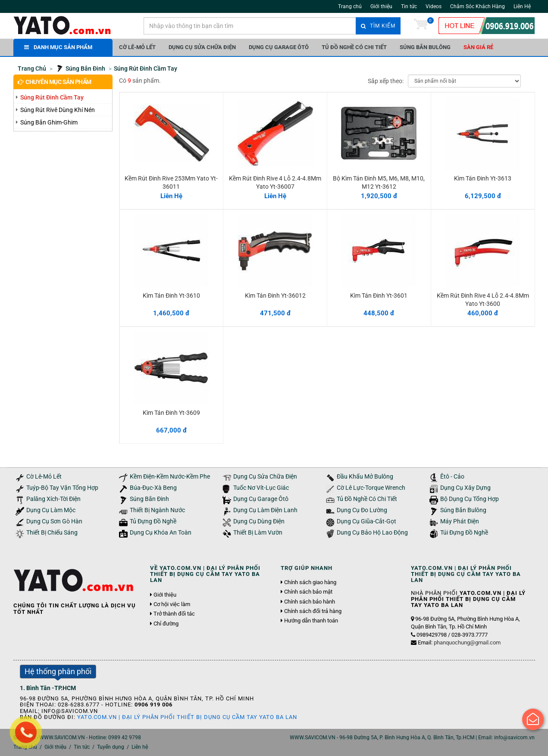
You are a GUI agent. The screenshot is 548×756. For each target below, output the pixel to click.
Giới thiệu (381, 6)
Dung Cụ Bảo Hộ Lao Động (372, 533)
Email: (459, 642)
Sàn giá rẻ (478, 47)
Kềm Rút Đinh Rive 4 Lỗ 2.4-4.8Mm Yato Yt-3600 (483, 299)
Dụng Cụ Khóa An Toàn (161, 533)
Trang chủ (350, 6)
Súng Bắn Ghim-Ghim (49, 122)
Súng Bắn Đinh (149, 499)
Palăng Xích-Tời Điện (53, 499)
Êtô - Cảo (452, 477)
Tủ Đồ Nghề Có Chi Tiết (354, 47)
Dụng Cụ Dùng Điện (259, 521)
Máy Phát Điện (460, 521)
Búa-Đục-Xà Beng (153, 488)
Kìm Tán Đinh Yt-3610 (171, 296)
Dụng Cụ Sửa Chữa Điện (202, 47)
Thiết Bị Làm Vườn (258, 533)
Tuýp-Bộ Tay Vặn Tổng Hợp (62, 488)
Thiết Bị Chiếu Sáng (52, 533)
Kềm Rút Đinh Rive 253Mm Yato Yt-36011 (171, 182)
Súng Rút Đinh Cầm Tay (52, 97)
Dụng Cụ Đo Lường (362, 510)
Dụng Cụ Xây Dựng (465, 488)
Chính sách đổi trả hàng (313, 611)
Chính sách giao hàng (310, 582)
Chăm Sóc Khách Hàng (478, 6)
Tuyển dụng (111, 747)
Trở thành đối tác (174, 614)
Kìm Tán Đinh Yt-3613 (483, 178)
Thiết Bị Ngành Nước (157, 510)
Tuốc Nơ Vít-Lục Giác (261, 488)
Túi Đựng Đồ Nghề (464, 533)
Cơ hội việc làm (172, 604)
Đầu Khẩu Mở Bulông (365, 477)
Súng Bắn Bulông (425, 47)
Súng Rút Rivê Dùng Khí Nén (58, 110)
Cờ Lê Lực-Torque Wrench (371, 488)
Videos (434, 6)
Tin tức (409, 6)
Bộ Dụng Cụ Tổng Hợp (470, 499)
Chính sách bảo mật (308, 592)
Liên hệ (140, 747)
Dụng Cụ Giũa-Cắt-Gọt (366, 521)
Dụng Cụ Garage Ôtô (279, 47)
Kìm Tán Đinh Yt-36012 (275, 296)
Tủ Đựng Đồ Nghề (153, 521)
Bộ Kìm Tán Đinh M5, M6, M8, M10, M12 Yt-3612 (379, 182)
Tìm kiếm (378, 26)
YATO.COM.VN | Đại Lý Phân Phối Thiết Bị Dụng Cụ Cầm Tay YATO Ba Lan (187, 717)
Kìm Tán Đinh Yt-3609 (171, 413)
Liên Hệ (522, 6)
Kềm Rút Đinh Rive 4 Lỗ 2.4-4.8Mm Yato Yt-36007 (275, 182)
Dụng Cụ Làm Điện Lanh (265, 510)
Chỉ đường (166, 624)
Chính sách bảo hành (310, 602)
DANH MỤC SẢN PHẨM (58, 47)
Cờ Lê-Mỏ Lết (137, 47)
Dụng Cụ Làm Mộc (51, 510)
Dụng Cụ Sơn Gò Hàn (54, 521)
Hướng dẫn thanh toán (311, 621)
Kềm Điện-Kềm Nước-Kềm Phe (170, 477)
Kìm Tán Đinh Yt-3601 (379, 296)
